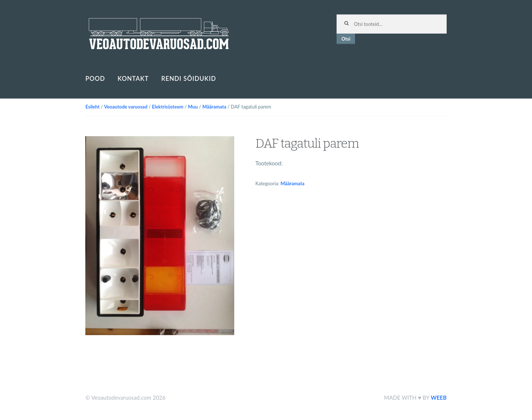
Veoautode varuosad (126, 107)
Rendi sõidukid (188, 79)
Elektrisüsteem (168, 107)
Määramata (214, 107)
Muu (193, 107)
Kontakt (133, 79)
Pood (95, 79)
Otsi (346, 39)
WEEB (439, 397)
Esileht (92, 107)
